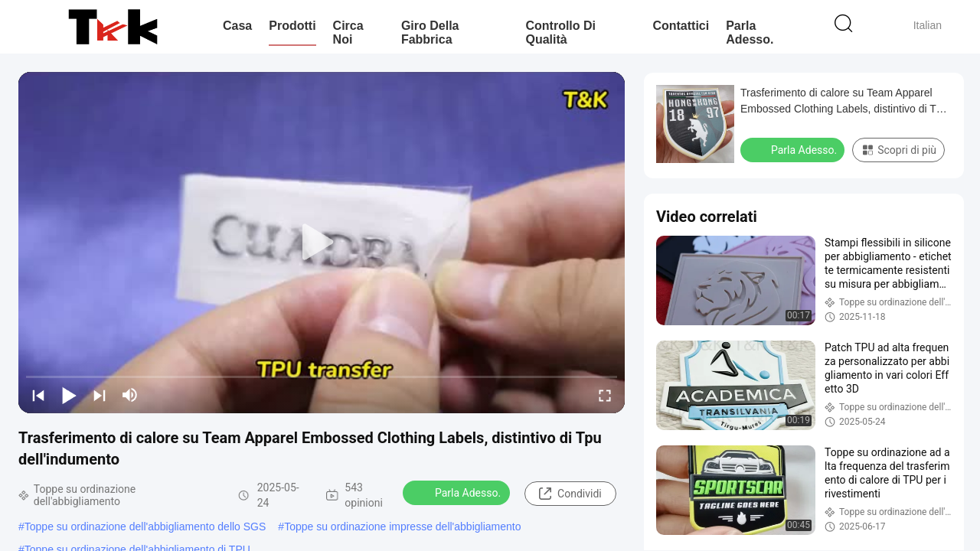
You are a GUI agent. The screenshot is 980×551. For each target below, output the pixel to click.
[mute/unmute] (130, 395)
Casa (237, 26)
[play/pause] (69, 395)
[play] (322, 243)
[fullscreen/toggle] (605, 395)
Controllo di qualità (560, 33)
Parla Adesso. (750, 33)
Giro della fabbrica (430, 33)
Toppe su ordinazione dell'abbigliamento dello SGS (145, 527)
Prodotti (292, 26)
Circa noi (348, 33)
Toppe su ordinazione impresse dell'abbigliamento (402, 527)
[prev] (38, 395)
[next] (100, 395)
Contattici (681, 26)
